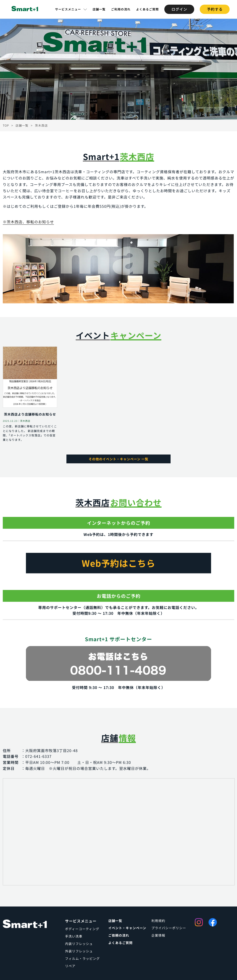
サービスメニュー (68, 9)
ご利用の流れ (121, 9)
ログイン (179, 9)
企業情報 (158, 935)
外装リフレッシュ (79, 951)
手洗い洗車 (74, 936)
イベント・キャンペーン (127, 928)
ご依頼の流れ (119, 935)
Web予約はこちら (118, 563)
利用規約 (158, 921)
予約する (215, 9)
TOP (6, 125)
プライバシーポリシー (169, 928)
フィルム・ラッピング (82, 958)
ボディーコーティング (82, 929)
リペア (70, 966)
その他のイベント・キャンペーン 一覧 (118, 459)
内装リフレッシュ (79, 944)
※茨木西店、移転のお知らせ (28, 222)
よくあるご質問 (147, 9)
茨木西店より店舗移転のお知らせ (30, 414)
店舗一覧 (99, 9)
